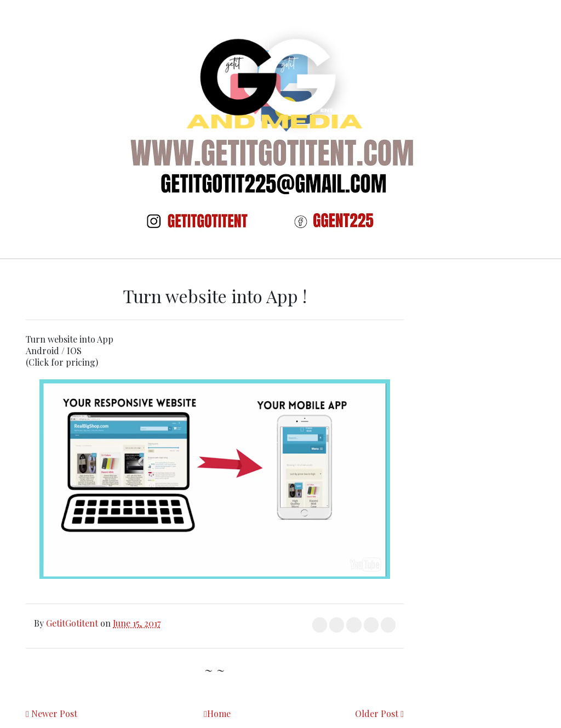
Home (219, 713)
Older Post (377, 713)
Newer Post (54, 713)
